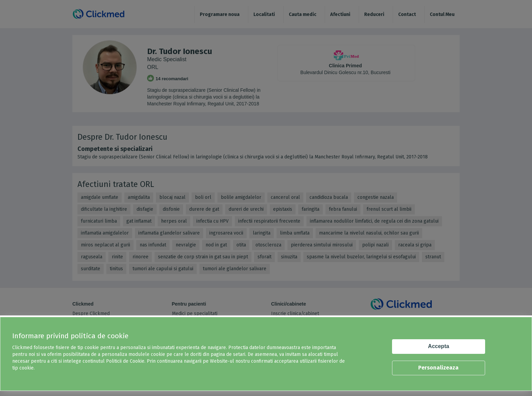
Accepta (439, 346)
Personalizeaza (438, 368)
